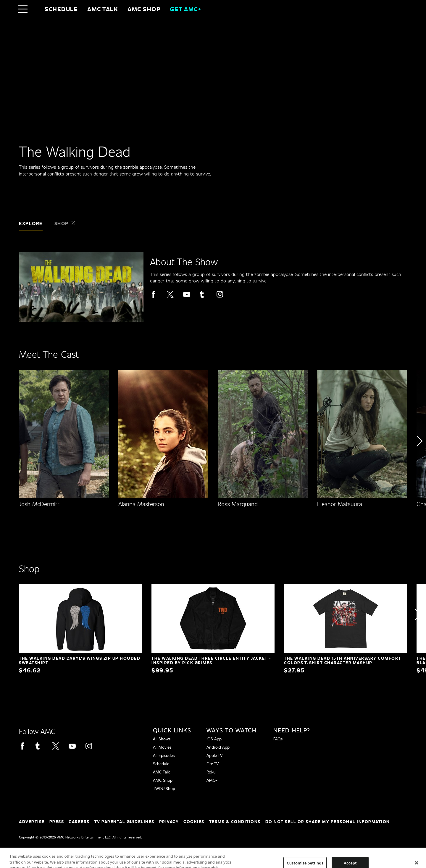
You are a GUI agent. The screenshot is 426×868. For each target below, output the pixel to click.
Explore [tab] (31, 223)
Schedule (61, 9)
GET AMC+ (186, 9)
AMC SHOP (144, 9)
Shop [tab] (65, 223)
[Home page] (35, 9)
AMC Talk (103, 9)
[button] (419, 458)
